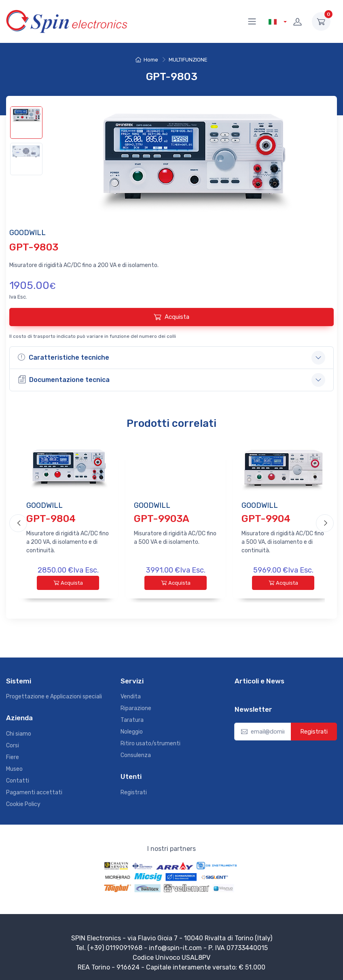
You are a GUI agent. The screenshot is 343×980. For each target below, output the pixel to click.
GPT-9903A (162, 519)
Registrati (134, 790)
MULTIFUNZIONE (188, 60)
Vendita (131, 695)
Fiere (13, 755)
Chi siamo (19, 732)
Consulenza (136, 754)
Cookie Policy (23, 802)
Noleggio (132, 730)
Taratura (132, 718)
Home (147, 60)
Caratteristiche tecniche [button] (64, 357)
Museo (14, 767)
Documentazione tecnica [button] (64, 379)
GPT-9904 (266, 519)
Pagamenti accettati (34, 790)
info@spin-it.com (175, 946)
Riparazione (136, 707)
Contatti (18, 779)
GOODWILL (44, 505)
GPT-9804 (51, 519)
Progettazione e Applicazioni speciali (54, 695)
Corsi (13, 743)
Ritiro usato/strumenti (150, 742)
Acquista (171, 317)
